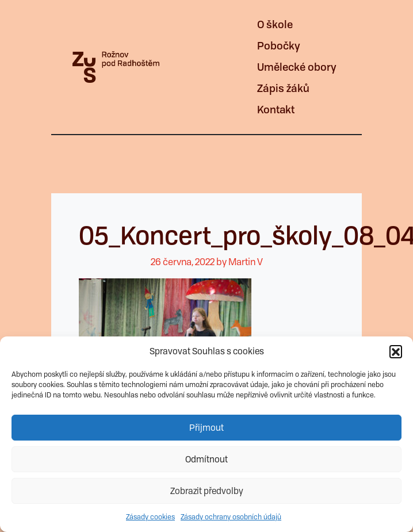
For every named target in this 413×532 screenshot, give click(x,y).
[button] (396, 351)
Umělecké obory (297, 67)
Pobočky (279, 46)
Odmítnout (206, 460)
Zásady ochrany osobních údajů (231, 517)
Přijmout (206, 428)
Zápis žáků (283, 88)
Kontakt (276, 110)
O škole (275, 24)
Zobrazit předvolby (207, 491)
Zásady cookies (150, 517)
